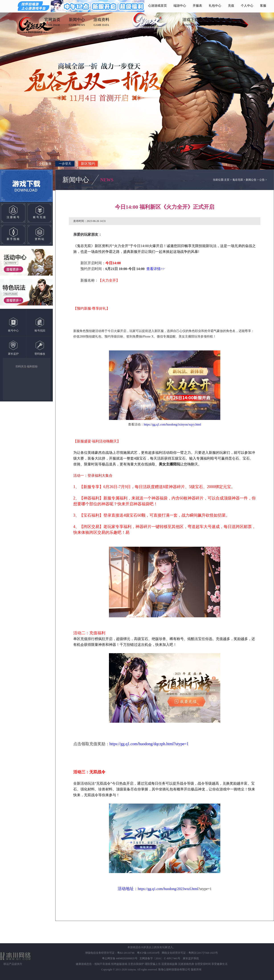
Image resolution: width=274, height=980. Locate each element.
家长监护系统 (191, 958)
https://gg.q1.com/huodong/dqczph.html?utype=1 (149, 744)
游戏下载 (190, 20)
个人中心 (247, 6)
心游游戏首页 (157, 6)
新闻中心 (77, 20)
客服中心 (215, 20)
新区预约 (88, 164)
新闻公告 (251, 180)
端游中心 (180, 6)
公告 (262, 180)
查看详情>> (156, 269)
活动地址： (128, 889)
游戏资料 (101, 20)
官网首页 (52, 20)
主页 (227, 180)
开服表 (197, 6)
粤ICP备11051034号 (148, 953)
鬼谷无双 (238, 180)
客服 (263, 6)
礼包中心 (215, 6)
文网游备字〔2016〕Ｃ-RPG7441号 (160, 958)
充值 (231, 6)
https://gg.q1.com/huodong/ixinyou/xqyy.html (172, 425)
